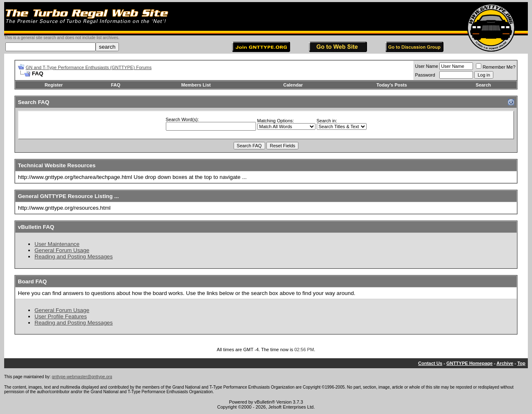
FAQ (116, 85)
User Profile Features (61, 316)
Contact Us (430, 363)
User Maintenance (57, 244)
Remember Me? (496, 67)
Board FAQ (32, 281)
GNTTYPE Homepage (469, 363)
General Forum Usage (62, 250)
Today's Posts (392, 85)
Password (425, 75)
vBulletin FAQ (36, 227)
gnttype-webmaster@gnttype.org (82, 377)
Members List (196, 85)
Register (54, 85)
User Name (427, 66)
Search (484, 85)
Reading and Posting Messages (74, 257)
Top (521, 363)
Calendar (293, 85)
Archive (505, 363)
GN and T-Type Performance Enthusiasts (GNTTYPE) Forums (89, 67)
